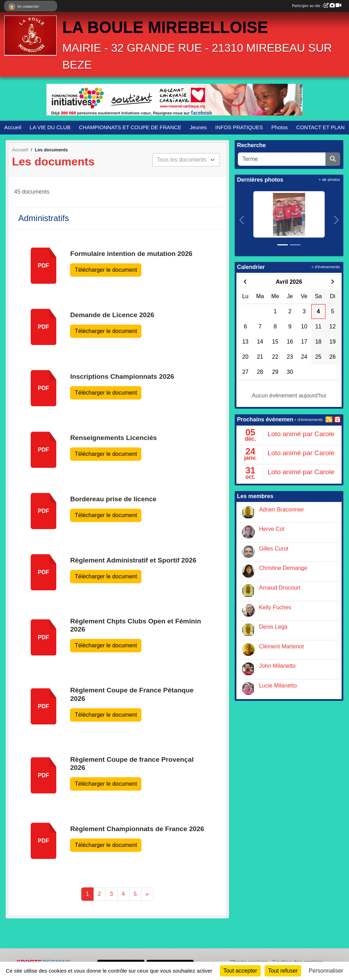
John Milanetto (277, 666)
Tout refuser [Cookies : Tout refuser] (283, 971)
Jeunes (198, 127)
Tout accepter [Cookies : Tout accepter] (240, 971)
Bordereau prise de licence (113, 499)
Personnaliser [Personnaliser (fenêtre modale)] (326, 971)
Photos (280, 127)
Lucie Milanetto (278, 686)
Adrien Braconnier (281, 510)
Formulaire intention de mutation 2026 (131, 254)
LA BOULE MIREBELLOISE (165, 27)
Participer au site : (317, 6)
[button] (242, 220)
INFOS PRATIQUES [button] (239, 127)
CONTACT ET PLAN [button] (321, 127)
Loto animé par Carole (301, 434)
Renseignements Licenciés (113, 438)
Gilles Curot (274, 549)
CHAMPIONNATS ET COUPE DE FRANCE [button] (130, 127)
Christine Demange (283, 568)
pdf (44, 266)
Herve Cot (272, 529)
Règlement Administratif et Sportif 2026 (133, 560)
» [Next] (147, 894)
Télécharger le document (106, 270)
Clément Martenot (281, 646)
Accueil (13, 127)
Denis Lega (273, 627)
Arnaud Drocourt (280, 588)
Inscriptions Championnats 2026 (122, 376)
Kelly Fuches (275, 607)
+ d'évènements (326, 267)
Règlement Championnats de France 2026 (137, 829)
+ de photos (329, 180)
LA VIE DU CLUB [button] (50, 127)
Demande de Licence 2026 (112, 315)
